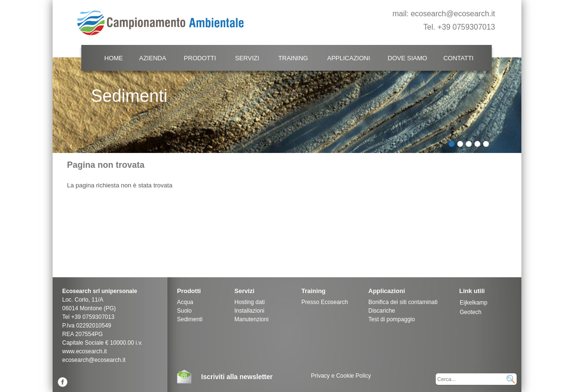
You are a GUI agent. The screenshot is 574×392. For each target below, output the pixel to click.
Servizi (247, 58)
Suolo (184, 311)
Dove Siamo (408, 58)
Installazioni (249, 311)
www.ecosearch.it (84, 351)
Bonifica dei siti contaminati (403, 302)
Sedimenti (190, 319)
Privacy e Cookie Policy (341, 376)
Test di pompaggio (392, 319)
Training (293, 58)
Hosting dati (249, 302)
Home (114, 58)
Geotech (470, 312)
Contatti (458, 58)
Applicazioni (349, 58)
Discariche (382, 311)
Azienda (153, 58)
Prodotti (200, 58)
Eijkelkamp (474, 303)
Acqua (185, 302)
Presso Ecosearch (325, 302)
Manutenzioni (251, 319)
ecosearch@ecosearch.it (453, 14)
